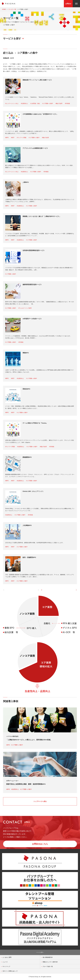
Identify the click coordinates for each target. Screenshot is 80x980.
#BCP (13, 138)
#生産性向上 (24, 103)
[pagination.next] (75, 590)
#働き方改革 (59, 103)
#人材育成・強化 (35, 103)
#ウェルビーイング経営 (25, 308)
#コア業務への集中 (48, 103)
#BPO (7, 138)
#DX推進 (67, 103)
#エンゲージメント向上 (12, 103)
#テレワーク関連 (22, 138)
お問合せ (68, 4)
